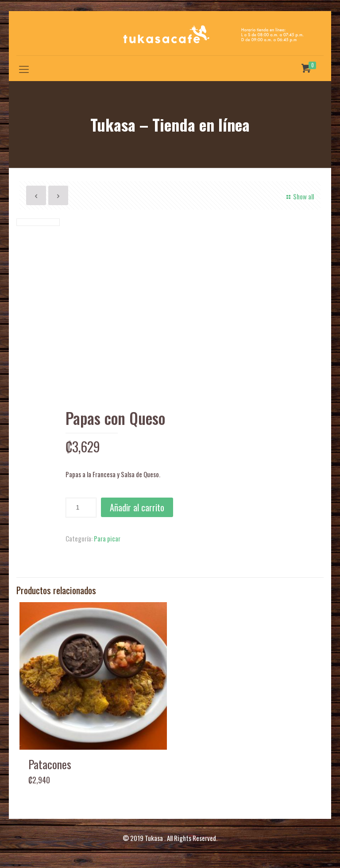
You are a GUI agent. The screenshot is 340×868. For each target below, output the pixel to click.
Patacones (50, 764)
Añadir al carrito (137, 507)
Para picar (107, 538)
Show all (299, 196)
